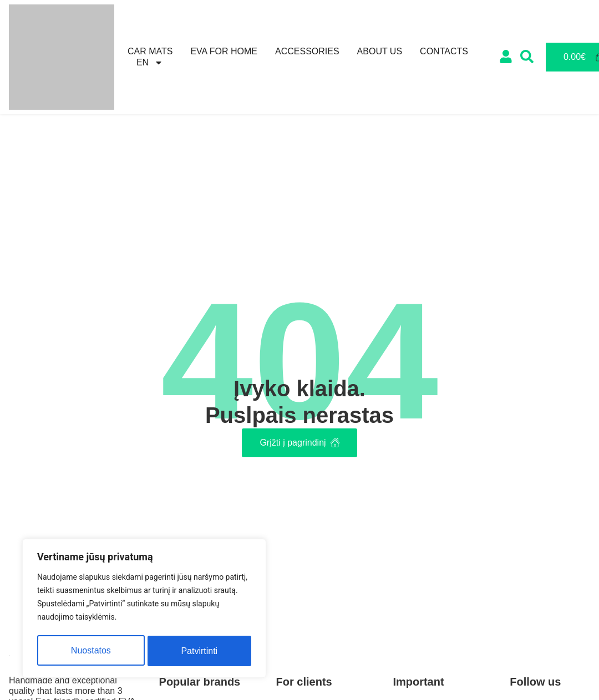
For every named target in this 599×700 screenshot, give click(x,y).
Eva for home (224, 51)
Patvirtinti (200, 651)
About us (380, 51)
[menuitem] (150, 63)
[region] (144, 610)
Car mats (150, 51)
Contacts (444, 51)
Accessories (307, 51)
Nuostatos (90, 651)
